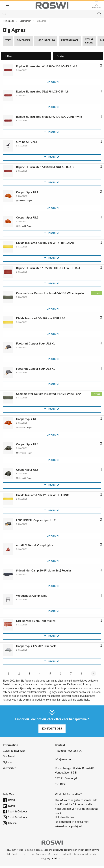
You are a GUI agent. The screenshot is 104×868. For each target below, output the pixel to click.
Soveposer (24, 40)
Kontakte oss (52, 729)
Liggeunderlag (46, 40)
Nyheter (7, 762)
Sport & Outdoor (18, 811)
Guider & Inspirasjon (14, 751)
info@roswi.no (63, 759)
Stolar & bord (89, 41)
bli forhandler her (64, 817)
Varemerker (25, 21)
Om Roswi (9, 756)
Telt (8, 40)
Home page (8, 21)
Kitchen (12, 823)
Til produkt (52, 82)
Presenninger (70, 40)
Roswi (11, 800)
